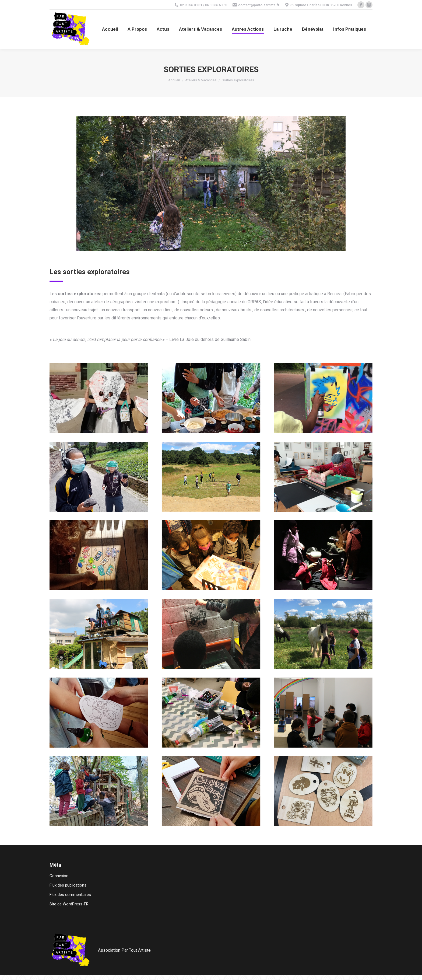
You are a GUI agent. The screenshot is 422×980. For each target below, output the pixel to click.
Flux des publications (68, 885)
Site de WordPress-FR (69, 904)
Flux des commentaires (70, 895)
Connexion (59, 876)
